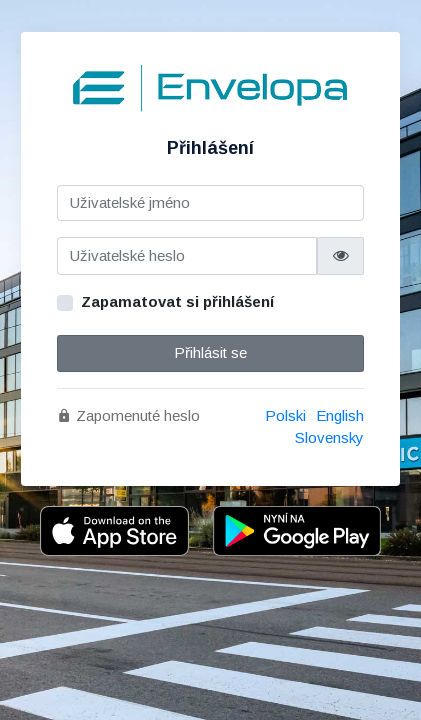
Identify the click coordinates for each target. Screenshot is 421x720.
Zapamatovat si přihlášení (177, 301)
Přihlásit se (210, 352)
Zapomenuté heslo (128, 415)
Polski (285, 415)
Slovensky (329, 437)
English (340, 415)
